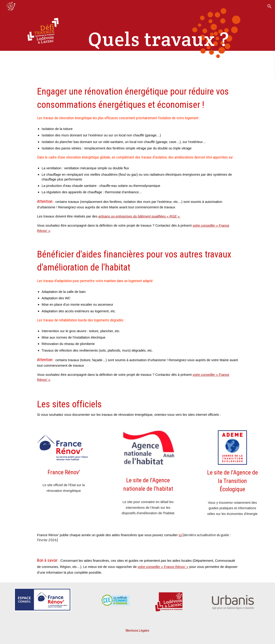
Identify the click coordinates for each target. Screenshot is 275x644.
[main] (159, 39)
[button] (270, 6)
